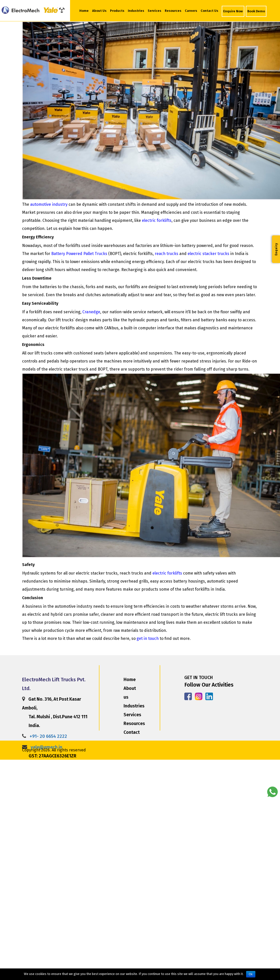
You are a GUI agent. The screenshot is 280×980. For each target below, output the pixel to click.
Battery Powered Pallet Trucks (79, 254)
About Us (100, 10)
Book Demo (256, 11)
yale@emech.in (46, 747)
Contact (132, 732)
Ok (251, 974)
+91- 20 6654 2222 (48, 736)
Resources (173, 11)
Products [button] (117, 11)
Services (154, 11)
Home (84, 11)
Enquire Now (233, 11)
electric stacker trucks (208, 254)
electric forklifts (157, 220)
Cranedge (91, 312)
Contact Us (209, 11)
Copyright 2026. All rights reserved (54, 750)
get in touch (148, 638)
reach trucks (166, 254)
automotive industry (49, 204)
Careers (191, 11)
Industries (136, 11)
